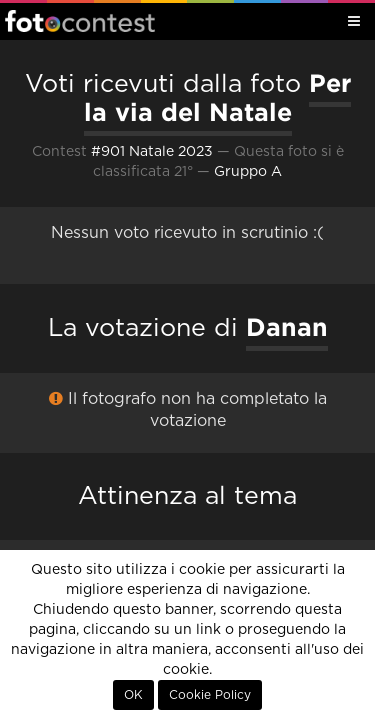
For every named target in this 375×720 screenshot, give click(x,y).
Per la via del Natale (217, 97)
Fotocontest (80, 21)
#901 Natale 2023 (152, 152)
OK (133, 695)
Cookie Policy (210, 695)
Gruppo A (248, 172)
